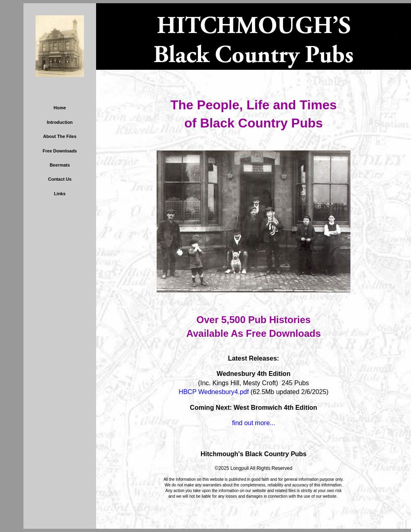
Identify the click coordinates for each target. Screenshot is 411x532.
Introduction (60, 122)
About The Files (60, 136)
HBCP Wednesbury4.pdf (214, 392)
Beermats (60, 165)
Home (60, 108)
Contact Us (60, 179)
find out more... (254, 423)
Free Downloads (60, 151)
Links (60, 194)
